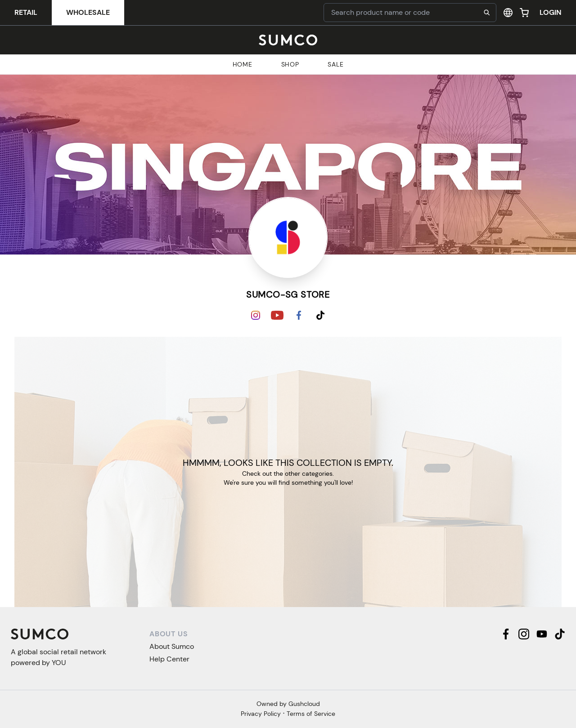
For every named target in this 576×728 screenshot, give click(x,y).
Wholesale (88, 12)
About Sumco (172, 646)
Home (243, 64)
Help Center (169, 659)
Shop (290, 64)
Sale (335, 64)
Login (551, 12)
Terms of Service (311, 714)
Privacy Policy (261, 714)
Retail (26, 12)
